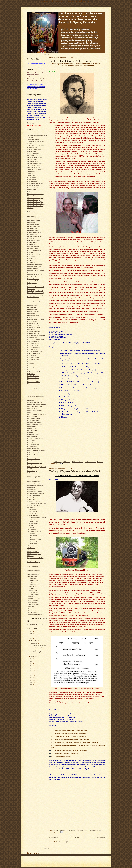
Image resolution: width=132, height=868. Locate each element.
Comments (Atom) (65, 842)
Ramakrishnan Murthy (34, 457)
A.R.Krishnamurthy (33, 153)
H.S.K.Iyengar (32, 262)
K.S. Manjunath (32, 299)
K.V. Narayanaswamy (34, 301)
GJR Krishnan (31, 244)
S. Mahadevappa (32, 471)
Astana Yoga (31, 176)
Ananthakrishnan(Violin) (35, 167)
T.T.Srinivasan (32, 550)
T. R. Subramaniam (33, 523)
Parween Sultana (32, 428)
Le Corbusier (31, 329)
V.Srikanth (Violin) (33, 590)
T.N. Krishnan (31, 538)
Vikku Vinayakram (33, 612)
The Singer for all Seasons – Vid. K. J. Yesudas (71, 61)
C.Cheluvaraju (32, 192)
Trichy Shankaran (32, 566)
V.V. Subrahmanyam (33, 594)
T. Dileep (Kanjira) (33, 521)
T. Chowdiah (31, 519)
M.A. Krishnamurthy (33, 341)
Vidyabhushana (32, 610)
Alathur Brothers (32, 159)
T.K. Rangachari (32, 536)
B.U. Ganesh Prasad (33, 186)
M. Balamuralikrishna (34, 331)
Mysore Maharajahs (33, 384)
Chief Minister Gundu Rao (35, 206)
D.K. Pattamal (31, 216)
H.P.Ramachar (31, 258)
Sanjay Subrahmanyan (34, 481)
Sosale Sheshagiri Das (34, 501)
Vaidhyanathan (32, 596)
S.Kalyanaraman (32, 475)
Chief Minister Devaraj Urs (35, 202)
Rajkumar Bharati (32, 455)
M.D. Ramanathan (33, 345)
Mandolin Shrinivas (33, 376)
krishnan (30, 317)
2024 (31, 634)
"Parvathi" (30, 133)
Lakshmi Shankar (32, 321)
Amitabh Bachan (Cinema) (35, 163)
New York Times (32, 408)
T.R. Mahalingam (32, 544)
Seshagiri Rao (31, 487)
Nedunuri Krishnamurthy (35, 406)
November (35, 643)
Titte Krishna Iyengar (34, 562)
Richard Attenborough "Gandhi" (37, 467)
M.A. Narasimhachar (33, 343)
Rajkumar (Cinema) (33, 453)
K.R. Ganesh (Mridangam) (35, 295)
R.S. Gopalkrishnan (33, 445)
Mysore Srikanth (32, 392)
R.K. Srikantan (32, 442)
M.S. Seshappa (32, 356)
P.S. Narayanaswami (33, 420)
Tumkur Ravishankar (33, 568)
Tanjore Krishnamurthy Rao (35, 558)
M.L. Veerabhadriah (33, 349)
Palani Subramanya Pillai (35, 424)
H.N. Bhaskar (31, 256)
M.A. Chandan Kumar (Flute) (36, 339)
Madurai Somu (32, 370)
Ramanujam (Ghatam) (34, 459)
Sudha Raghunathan (33, 515)
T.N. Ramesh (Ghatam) (34, 540)
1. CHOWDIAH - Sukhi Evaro (36, 625)
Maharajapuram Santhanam (35, 372)
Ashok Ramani (32, 173)
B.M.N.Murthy (32, 180)
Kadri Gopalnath (32, 305)
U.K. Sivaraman (32, 576)
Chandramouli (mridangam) (35, 198)
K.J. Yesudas (31, 289)
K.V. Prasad (31, 303)
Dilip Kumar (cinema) (34, 220)
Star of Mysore (32, 513)
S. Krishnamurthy (32, 469)
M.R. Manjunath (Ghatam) (35, 352)
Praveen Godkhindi (33, 434)
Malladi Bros (31, 374)
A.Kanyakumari (32, 151)
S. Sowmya (31, 473)
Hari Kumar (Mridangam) (35, 265)
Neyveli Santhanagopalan (35, 410)
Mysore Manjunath (33, 386)
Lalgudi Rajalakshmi (33, 325)
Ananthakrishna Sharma (34, 165)
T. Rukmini (31, 526)
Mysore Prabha (32, 390)
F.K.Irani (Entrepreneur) (34, 236)
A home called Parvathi (34, 149)
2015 (31, 668)
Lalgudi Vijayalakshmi (34, 327)
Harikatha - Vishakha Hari (35, 275)
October (34, 656)
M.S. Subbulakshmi (33, 358)
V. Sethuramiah (32, 586)
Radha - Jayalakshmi (33, 449)
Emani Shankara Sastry (34, 232)
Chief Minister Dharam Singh (36, 204)
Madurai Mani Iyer (33, 368)
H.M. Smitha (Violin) (34, 254)
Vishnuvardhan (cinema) (34, 614)
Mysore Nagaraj (32, 388)
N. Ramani (30, 400)
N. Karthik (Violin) (33, 398)
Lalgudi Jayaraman (33, 323)
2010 (31, 680)
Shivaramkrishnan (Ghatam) (36, 493)
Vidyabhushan (31, 608)
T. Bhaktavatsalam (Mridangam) (37, 517)
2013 (31, 673)
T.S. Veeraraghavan (33, 546)
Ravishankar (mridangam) (35, 463)
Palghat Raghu (32, 426)
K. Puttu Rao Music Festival (36, 287)
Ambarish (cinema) (33, 161)
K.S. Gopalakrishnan (33, 297)
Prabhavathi (31, 432)
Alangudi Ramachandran (34, 157)
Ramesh (30, 461)
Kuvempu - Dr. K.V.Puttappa (36, 319)
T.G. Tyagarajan (32, 530)
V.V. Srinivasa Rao (33, 592)
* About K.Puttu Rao (33, 139)
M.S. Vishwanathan (33, 360)
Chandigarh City (32, 196)
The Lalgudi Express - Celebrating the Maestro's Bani (37, 652)
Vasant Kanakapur (33, 600)
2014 (31, 671)
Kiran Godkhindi (32, 309)
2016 (31, 666)
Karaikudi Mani (32, 307)
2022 (31, 638)
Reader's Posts (31, 465)
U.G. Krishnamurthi (33, 574)
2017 (31, 664)
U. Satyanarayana (32, 572)
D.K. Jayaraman (32, 214)
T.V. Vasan (30, 556)
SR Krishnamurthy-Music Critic (37, 503)
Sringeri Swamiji (32, 511)
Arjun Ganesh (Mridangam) (35, 169)
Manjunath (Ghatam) (33, 378)
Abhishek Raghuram (33, 155)
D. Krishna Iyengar (33, 212)
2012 (31, 675)
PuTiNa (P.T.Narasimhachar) (36, 438)
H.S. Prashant (31, 260)
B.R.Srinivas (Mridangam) (35, 184)
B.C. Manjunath (32, 178)
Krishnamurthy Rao (33, 315)
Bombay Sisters (32, 190)
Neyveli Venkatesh (33, 412)
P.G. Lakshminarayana (34, 418)
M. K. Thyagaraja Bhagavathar (36, 335)
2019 (31, 659)
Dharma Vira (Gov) (33, 218)
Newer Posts (53, 837)
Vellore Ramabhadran (34, 604)
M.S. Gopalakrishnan (33, 353)
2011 (31, 678)
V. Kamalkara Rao (33, 580)
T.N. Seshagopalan (33, 542)
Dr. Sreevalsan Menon (34, 226)
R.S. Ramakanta (32, 447)
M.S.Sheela (31, 364)
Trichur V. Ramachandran (35, 564)
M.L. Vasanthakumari (34, 347)
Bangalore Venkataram (34, 188)
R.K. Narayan (31, 441)
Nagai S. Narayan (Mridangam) (36, 404)
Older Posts (101, 837)
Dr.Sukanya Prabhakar (34, 228)
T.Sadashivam (31, 548)
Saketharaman (31, 479)
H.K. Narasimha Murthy (34, 250)
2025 (31, 631)
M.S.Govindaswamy (33, 362)
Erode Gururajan (32, 234)
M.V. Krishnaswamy (33, 366)
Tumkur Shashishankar (34, 570)
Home (77, 837)
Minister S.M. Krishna (34, 382)
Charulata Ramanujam (34, 200)
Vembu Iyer (31, 606)
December (34, 641)
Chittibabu (30, 208)
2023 (31, 636)
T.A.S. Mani (31, 527)
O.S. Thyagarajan (32, 416)
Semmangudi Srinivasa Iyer (35, 485)
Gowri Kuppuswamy (33, 246)
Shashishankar (32, 489)
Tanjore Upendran (33, 560)
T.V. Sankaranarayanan (34, 554)
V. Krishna (30, 582)
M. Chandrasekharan (33, 333)
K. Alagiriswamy (32, 283)
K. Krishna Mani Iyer (34, 285)
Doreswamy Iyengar (33, 224)
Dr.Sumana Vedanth (33, 230)
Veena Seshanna (32, 602)
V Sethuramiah (32, 578)
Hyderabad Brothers (33, 279)
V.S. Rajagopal (32, 588)
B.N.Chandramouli (33, 182)
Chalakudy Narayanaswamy (35, 194)
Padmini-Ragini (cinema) (35, 422)
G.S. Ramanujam (32, 242)
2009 (31, 683)
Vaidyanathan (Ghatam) (34, 598)
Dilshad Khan (31, 222)
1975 (31, 687)
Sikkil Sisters (31, 499)
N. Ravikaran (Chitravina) (35, 402)
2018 (31, 661)
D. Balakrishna (32, 210)
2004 (31, 685)
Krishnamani (31, 313)
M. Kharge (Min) (32, 337)
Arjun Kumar (31, 172)
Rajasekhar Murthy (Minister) (36, 451)
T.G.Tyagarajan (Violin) (34, 532)
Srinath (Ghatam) (32, 509)
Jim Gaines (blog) (32, 281)
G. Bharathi (31, 238)
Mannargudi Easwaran (34, 380)
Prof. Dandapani (32, 437)
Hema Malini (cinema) (34, 277)
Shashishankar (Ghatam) (34, 491)
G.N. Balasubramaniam (34, 240)
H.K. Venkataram (32, 252)
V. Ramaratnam (32, 584)
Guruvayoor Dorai (33, 248)
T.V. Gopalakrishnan (33, 552)
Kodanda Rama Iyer (33, 311)
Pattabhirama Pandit (33, 430)
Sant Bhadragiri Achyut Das (35, 483)
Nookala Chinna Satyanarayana (36, 414)
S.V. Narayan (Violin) (34, 477)
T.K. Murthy (31, 534)
